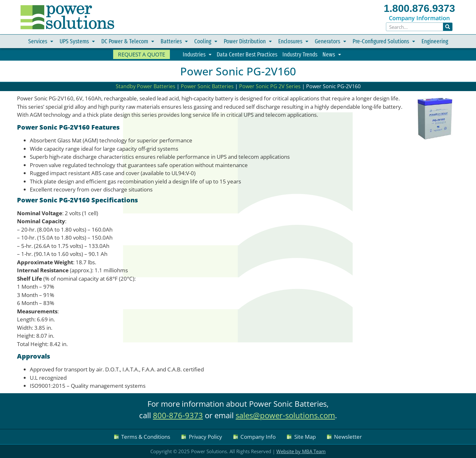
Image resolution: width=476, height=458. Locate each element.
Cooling (206, 41)
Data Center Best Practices (247, 54)
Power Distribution (248, 41)
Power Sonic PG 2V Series (270, 86)
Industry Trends (300, 54)
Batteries (174, 41)
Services (41, 41)
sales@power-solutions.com (285, 415)
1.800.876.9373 (419, 8)
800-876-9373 (178, 415)
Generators (330, 41)
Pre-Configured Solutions (384, 41)
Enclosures (293, 41)
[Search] (448, 27)
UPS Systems (77, 41)
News (332, 55)
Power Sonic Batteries (207, 86)
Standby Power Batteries (146, 86)
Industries (197, 55)
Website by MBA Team (301, 451)
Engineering (435, 41)
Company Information (419, 18)
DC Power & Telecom (128, 41)
